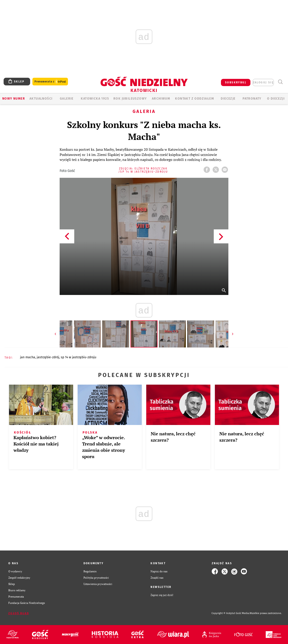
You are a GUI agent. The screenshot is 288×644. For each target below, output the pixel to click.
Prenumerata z (50, 82)
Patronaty (252, 99)
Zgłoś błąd (19, 613)
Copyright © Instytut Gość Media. (231, 613)
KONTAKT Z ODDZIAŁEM (195, 99)
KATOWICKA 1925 (95, 99)
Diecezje (228, 99)
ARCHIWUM (161, 99)
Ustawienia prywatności (98, 584)
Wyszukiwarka (280, 82)
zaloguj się (263, 82)
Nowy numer (14, 99)
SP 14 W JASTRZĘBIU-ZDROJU (79, 357)
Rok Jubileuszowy (130, 99)
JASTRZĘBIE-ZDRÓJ (48, 357)
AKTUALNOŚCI (41, 99)
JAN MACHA (28, 357)
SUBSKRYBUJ (236, 82)
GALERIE (67, 99)
